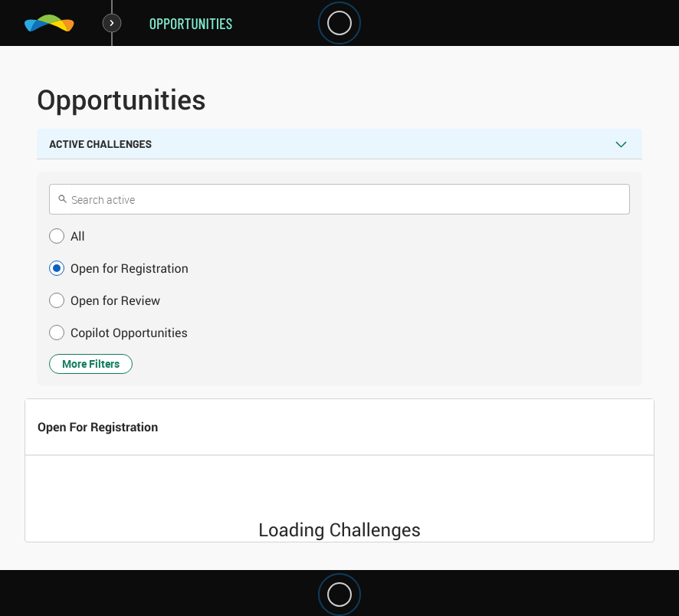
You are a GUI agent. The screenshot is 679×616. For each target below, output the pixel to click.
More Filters (91, 364)
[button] (339, 236)
